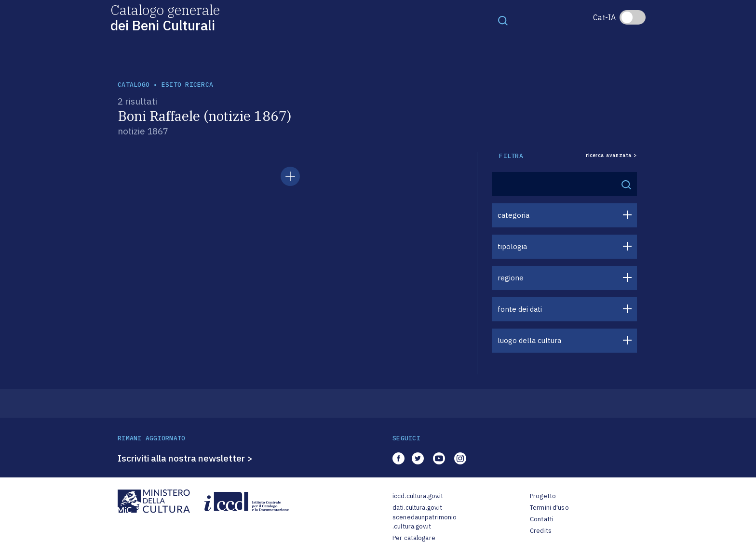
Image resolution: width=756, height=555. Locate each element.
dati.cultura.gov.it (417, 508)
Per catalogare (414, 538)
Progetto (543, 496)
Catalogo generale (165, 17)
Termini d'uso (549, 508)
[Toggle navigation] (503, 20)
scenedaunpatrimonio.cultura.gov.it (425, 522)
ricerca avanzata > (611, 155)
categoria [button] (513, 215)
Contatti (542, 519)
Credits (541, 531)
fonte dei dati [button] (520, 309)
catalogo (134, 85)
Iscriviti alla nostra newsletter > (185, 458)
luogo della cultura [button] (529, 340)
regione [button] (511, 278)
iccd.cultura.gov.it (418, 496)
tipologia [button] (512, 246)
